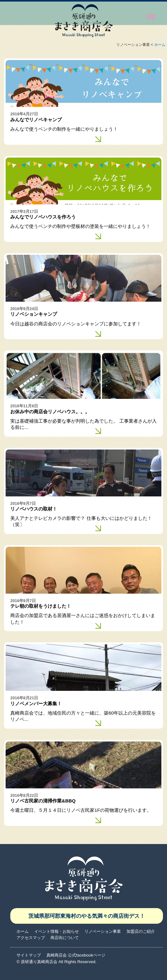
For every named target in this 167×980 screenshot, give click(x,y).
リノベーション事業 (103, 931)
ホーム (160, 45)
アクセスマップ (31, 938)
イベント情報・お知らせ (57, 931)
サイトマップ (29, 955)
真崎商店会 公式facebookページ (76, 955)
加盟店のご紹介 (141, 931)
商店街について (65, 938)
